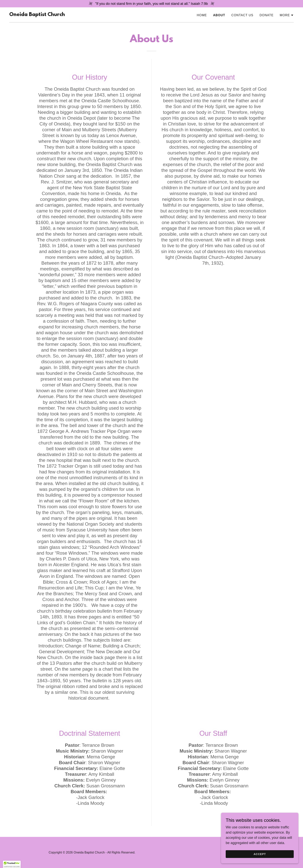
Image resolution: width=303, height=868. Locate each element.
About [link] (219, 15)
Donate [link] (266, 15)
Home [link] (202, 15)
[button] (287, 15)
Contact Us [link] (242, 15)
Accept (260, 862)
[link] (37, 15)
